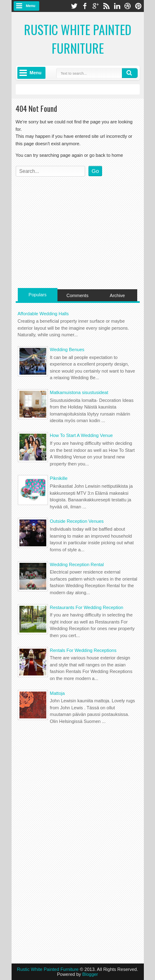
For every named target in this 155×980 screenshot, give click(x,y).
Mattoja (57, 693)
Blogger (90, 974)
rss (106, 6)
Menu (31, 6)
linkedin (117, 6)
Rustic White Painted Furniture (78, 39)
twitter (74, 6)
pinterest (138, 6)
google (95, 6)
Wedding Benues (67, 349)
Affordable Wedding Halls (43, 314)
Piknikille (59, 478)
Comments (77, 295)
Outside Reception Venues (77, 521)
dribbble (128, 6)
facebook (85, 6)
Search (130, 73)
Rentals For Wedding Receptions (83, 650)
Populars (37, 295)
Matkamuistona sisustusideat (79, 392)
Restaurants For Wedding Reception (87, 607)
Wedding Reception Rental (77, 564)
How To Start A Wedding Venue (81, 435)
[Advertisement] (78, 230)
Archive (118, 295)
